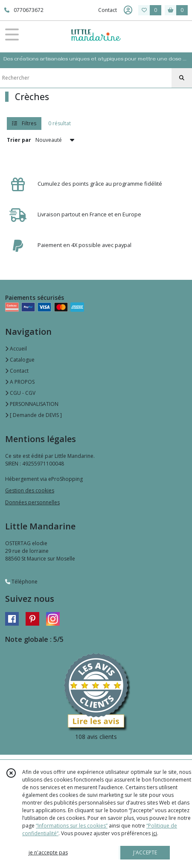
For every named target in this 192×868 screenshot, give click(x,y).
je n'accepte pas (48, 852)
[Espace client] (128, 10)
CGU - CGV (20, 393)
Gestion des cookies (30, 490)
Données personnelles (32, 502)
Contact (108, 10)
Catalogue (20, 360)
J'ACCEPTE (145, 852)
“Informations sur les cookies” (72, 826)
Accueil (16, 349)
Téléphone (21, 582)
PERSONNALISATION (32, 404)
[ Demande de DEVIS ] (33, 415)
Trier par (19, 140)
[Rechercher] (182, 78)
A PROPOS (20, 382)
